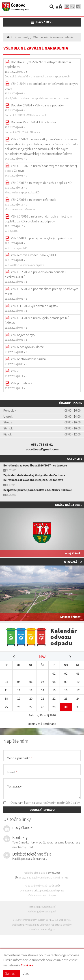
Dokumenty (21, 37)
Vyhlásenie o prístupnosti (33, 891)
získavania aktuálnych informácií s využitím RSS (42, 878)
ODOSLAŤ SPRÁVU (42, 810)
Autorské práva (56, 891)
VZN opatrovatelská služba (28, 359)
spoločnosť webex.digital (42, 929)
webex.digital (49, 912)
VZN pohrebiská (22, 383)
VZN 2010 (17, 371)
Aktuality (75, 459)
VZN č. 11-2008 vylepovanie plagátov (34, 306)
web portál (65, 920)
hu (73, 6)
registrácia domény (61, 925)
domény (45, 925)
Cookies (27, 965)
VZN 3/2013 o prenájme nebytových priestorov (41, 238)
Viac (26, 973)
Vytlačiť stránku (50, 886)
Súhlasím (12, 973)
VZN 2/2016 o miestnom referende (34, 200)
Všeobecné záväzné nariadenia (53, 37)
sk (67, 6)
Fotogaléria (72, 562)
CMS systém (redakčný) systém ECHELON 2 (35, 920)
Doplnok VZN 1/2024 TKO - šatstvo (33, 122)
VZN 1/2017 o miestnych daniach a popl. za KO (41, 183)
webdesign (34, 912)
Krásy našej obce (69, 505)
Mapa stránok (32, 886)
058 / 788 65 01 (42, 445)
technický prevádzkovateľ (42, 907)
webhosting (18, 925)
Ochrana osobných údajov (42, 895)
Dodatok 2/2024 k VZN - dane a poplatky (37, 105)
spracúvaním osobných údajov (60, 803)
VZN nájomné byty (23, 335)
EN (78, 6)
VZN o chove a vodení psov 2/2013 (33, 255)
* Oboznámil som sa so (42, 803)
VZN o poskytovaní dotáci (28, 347)
